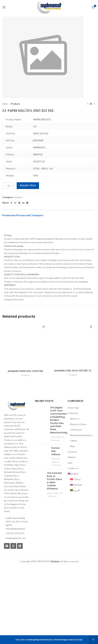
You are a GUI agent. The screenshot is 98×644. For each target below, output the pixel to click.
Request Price (28, 185)
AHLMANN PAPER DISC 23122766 (25, 371)
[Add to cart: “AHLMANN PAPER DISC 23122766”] (44, 327)
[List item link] (16, 538)
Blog (72, 446)
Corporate (73, 413)
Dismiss (93, 640)
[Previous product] (88, 104)
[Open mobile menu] (4, 7)
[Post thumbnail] (41, 424)
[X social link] (15, 203)
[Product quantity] (9, 186)
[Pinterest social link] (19, 203)
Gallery (74, 441)
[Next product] (94, 104)
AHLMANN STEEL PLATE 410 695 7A (73, 371)
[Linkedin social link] (23, 203)
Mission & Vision (78, 424)
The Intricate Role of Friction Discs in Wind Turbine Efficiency (54, 481)
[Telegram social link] (27, 203)
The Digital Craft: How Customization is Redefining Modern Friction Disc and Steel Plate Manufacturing (59, 420)
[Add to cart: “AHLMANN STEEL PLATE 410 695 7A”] (91, 327)
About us (75, 419)
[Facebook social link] (11, 203)
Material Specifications (81, 435)
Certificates (76, 430)
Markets (72, 457)
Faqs (70, 463)
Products (16, 104)
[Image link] (16, 405)
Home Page (73, 408)
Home (5, 104)
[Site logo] (49, 7)
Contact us (73, 468)
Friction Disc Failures (56, 451)
